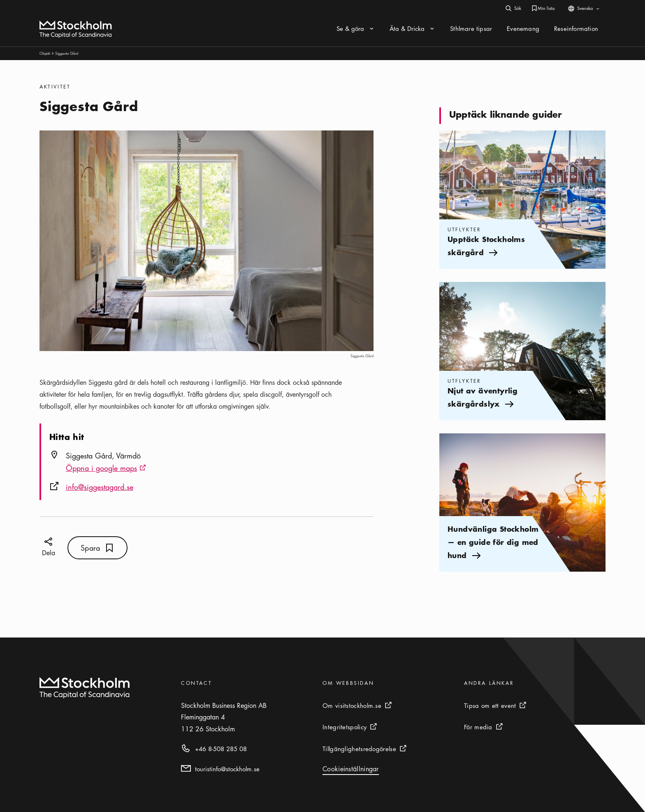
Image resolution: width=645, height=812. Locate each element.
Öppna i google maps (106, 469)
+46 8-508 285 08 (221, 749)
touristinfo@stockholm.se (227, 769)
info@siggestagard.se (100, 487)
